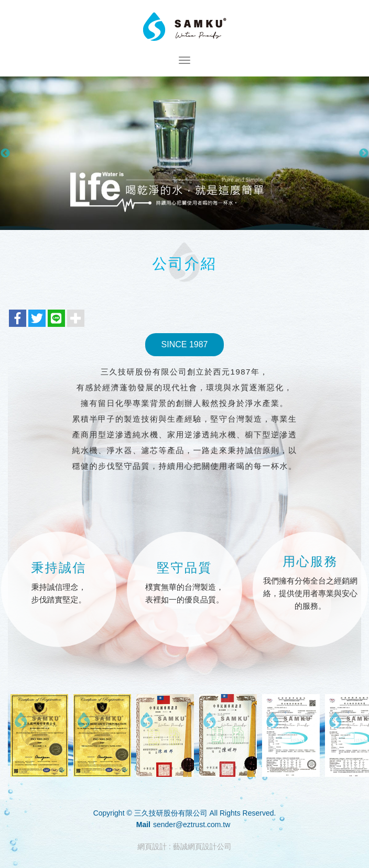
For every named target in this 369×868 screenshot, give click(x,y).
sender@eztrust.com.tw (192, 825)
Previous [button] (5, 153)
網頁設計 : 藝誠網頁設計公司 (184, 847)
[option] (184, 153)
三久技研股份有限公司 (184, 27)
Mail (143, 825)
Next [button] (364, 153)
